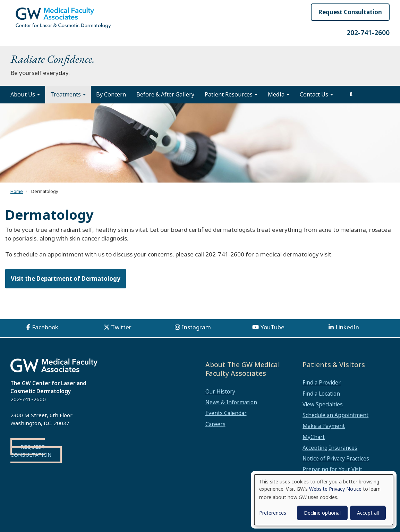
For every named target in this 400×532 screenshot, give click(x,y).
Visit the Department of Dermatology (66, 278)
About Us (25, 94)
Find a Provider (322, 382)
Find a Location (321, 394)
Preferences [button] (273, 513)
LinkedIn (347, 327)
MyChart (314, 437)
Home (17, 191)
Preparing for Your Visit (332, 469)
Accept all (368, 513)
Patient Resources (231, 94)
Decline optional (322, 513)
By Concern (111, 94)
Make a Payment (324, 426)
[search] (351, 94)
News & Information (231, 402)
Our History (220, 391)
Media (279, 94)
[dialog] (324, 500)
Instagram (196, 327)
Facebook (45, 327)
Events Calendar (226, 413)
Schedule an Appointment (335, 415)
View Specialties (323, 404)
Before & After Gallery (165, 94)
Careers (215, 424)
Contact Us (316, 94)
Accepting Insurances (330, 448)
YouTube (273, 327)
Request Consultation (350, 12)
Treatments (68, 94)
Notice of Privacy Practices (336, 458)
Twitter (121, 327)
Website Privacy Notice (335, 489)
